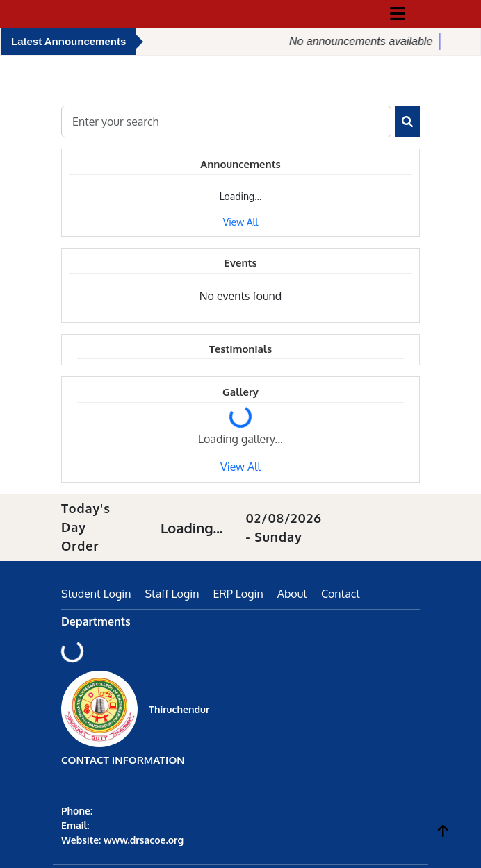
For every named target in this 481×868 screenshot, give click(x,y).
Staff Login (172, 594)
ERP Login (238, 594)
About (292, 594)
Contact (341, 594)
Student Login (96, 594)
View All (241, 222)
